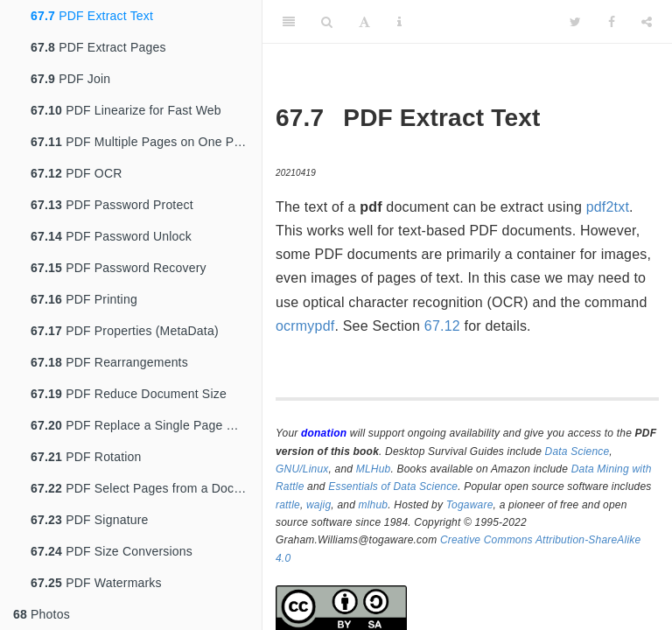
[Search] (327, 22)
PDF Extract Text (92, 16)
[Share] (647, 22)
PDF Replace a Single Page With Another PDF (146, 425)
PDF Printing (84, 299)
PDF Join (70, 79)
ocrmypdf (305, 326)
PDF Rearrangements (109, 362)
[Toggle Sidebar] (289, 22)
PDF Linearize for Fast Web (126, 110)
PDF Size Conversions (112, 551)
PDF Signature (90, 520)
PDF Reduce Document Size (129, 394)
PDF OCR (77, 173)
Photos (42, 614)
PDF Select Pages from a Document (146, 488)
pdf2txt (608, 207)
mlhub (374, 505)
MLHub (374, 469)
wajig (318, 505)
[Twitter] (575, 22)
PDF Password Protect (112, 205)
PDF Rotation (86, 457)
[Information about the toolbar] (399, 22)
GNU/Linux (302, 469)
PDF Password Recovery (119, 268)
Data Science (577, 451)
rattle (288, 505)
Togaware (470, 505)
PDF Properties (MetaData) (125, 331)
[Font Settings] (364, 22)
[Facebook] (612, 22)
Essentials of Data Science (393, 486)
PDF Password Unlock (111, 236)
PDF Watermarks (96, 583)
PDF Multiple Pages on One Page (143, 142)
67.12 (442, 326)
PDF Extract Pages (98, 47)
